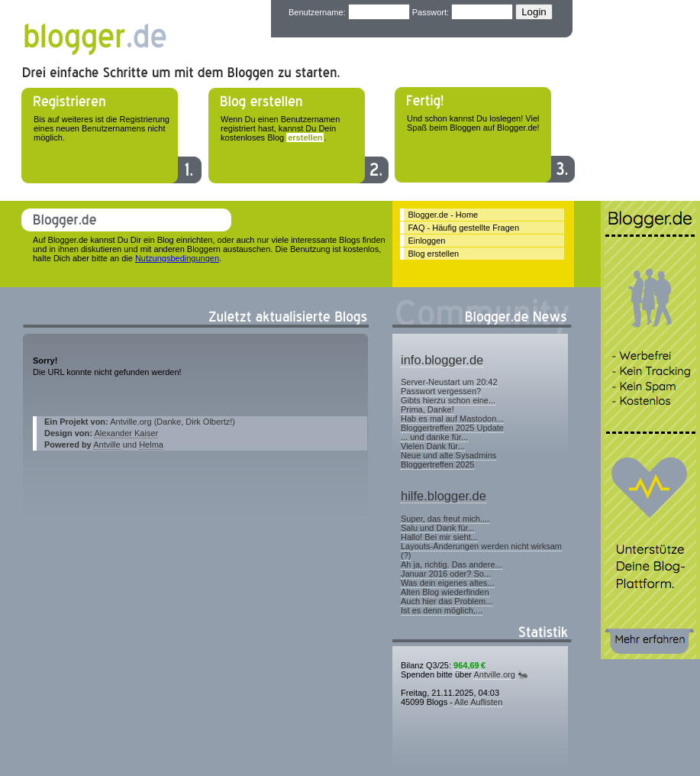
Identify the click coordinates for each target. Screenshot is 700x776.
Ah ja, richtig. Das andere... (452, 564)
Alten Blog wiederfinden (445, 592)
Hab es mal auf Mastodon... (452, 419)
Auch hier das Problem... (447, 601)
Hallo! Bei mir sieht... (439, 537)
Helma (151, 445)
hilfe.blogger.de (444, 496)
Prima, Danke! (427, 409)
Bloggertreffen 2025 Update (452, 428)
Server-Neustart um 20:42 (449, 382)
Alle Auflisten (478, 702)
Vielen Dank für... (433, 446)
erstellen (305, 137)
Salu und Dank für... (438, 528)
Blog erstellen (434, 254)
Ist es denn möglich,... (442, 610)
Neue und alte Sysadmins (448, 455)
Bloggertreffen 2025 (437, 464)
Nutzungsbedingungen (177, 258)
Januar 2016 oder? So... (446, 574)
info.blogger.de (442, 360)
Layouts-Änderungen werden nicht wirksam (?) (481, 551)
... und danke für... (434, 437)
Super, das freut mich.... (445, 519)
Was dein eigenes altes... (448, 583)
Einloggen (427, 241)
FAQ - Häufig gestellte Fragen (464, 228)
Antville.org (494, 674)
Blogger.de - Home (444, 215)
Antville (106, 445)
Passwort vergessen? (441, 391)
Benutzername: (317, 12)
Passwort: (431, 12)
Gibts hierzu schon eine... (448, 400)
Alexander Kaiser (126, 433)
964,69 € (469, 665)
